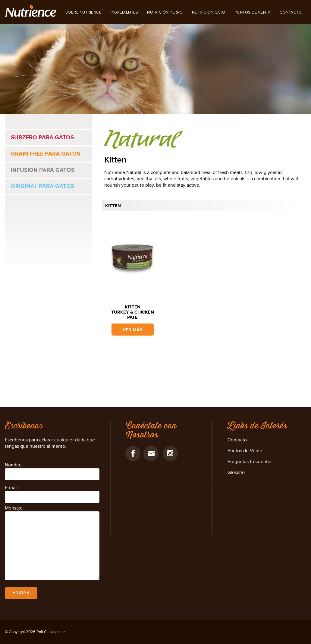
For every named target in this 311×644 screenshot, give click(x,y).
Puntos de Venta (253, 12)
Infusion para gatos (43, 170)
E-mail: (12, 488)
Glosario (236, 473)
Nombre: (14, 465)
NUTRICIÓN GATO (209, 12)
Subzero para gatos (42, 138)
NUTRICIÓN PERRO (165, 12)
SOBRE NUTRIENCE (83, 12)
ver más (132, 330)
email (151, 453)
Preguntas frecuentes (250, 462)
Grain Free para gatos (46, 154)
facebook (133, 453)
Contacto (291, 12)
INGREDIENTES (124, 12)
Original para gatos (42, 186)
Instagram (170, 453)
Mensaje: (14, 508)
